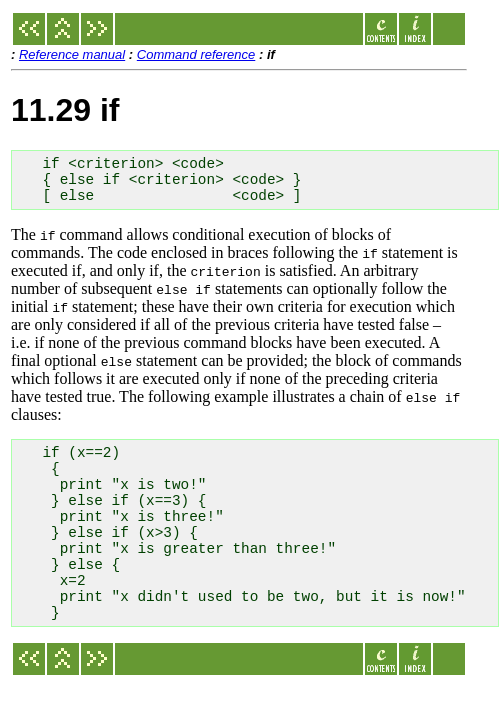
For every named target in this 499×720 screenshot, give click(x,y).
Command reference (196, 54)
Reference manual (72, 54)
